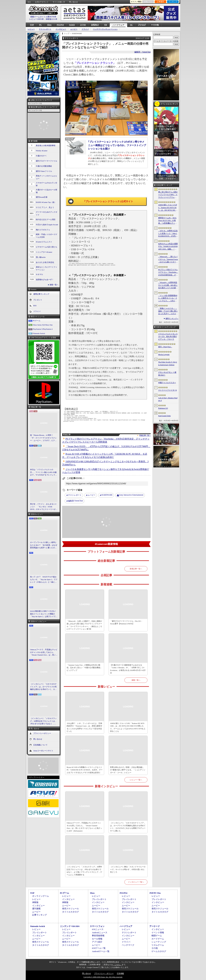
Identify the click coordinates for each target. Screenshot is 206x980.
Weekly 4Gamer (42, 151)
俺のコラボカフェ (43, 230)
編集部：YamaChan (143, 52)
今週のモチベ (41, 156)
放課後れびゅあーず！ (45, 280)
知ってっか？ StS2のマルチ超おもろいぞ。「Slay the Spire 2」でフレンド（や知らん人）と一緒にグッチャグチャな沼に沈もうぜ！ (44, 580)
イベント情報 (158, 933)
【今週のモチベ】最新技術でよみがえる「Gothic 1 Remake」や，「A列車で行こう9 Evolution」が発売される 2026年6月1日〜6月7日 (128, 669)
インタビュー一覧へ (136, 882)
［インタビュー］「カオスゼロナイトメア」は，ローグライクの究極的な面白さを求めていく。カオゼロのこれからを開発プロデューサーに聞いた (43, 687)
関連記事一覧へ (145, 435)
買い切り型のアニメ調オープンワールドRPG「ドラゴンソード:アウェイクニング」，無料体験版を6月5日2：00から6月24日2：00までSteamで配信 (168, 195)
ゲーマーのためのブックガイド (47, 213)
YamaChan (75, 501)
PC (40, 25)
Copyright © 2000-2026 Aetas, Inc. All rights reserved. (103, 977)
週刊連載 (36, 909)
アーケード (155, 926)
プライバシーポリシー (42, 733)
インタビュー (61, 29)
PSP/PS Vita (155, 893)
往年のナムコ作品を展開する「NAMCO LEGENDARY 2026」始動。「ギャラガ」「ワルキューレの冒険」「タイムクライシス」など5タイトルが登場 (168, 247)
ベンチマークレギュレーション (105, 29)
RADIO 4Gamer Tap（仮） (46, 202)
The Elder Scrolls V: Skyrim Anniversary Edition (168, 363)
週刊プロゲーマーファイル (47, 161)
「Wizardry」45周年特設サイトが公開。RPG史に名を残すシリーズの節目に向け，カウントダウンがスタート (168, 285)
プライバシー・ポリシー (104, 973)
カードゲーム (158, 939)
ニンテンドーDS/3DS (70, 926)
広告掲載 (120, 973)
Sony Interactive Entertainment (131, 495)
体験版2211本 (51, 19)
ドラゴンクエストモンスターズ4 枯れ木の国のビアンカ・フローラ (168, 336)
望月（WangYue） (165, 347)
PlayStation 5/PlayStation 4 (43, 329)
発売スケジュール (70, 909)
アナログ (142, 25)
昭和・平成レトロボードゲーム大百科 (47, 236)
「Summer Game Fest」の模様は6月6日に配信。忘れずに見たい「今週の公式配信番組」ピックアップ (84, 668)
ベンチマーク (128, 945)
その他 (155, 948)
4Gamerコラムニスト (44, 242)
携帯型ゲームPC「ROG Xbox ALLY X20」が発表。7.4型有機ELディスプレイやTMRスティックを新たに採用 (168, 221)
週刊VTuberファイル (44, 171)
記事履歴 (160, 2)
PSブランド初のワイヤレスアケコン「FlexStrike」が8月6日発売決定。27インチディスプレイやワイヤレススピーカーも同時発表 (168, 272)
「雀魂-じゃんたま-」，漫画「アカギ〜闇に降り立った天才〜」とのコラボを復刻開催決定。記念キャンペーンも (168, 311)
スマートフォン (97, 926)
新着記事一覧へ (136, 569)
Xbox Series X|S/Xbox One (43, 325)
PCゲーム (37, 321)
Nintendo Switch (39, 333)
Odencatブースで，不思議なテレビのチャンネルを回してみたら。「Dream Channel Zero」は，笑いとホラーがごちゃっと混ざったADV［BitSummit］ (44, 652)
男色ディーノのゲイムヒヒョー (47, 177)
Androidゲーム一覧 (101, 951)
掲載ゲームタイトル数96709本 (43, 17)
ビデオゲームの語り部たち (47, 247)
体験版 (35, 902)
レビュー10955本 (37, 19)
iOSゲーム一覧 (99, 948)
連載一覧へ (54, 285)
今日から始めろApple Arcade (47, 225)
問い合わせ (73, 2)
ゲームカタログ (159, 951)
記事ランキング (40, 915)
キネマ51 (39, 274)
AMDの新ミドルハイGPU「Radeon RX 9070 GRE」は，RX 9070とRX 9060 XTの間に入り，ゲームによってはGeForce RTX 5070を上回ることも (128, 727)
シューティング (159, 942)
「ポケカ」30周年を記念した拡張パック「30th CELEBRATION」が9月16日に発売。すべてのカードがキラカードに (168, 234)
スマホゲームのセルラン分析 (47, 184)
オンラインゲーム (41, 896)
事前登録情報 (98, 936)
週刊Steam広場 (42, 197)
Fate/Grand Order (164, 416)
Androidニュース (100, 933)
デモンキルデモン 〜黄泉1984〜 (167, 374)
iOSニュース (98, 929)
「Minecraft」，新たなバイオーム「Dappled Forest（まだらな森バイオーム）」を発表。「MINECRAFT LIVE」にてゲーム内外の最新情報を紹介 (168, 259)
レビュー (31, 29)
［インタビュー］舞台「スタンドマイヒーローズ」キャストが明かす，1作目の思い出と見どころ (128, 869)
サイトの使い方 (59, 2)
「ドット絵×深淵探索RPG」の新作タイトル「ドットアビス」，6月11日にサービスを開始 (168, 298)
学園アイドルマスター (167, 383)
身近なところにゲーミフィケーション (47, 268)
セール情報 (97, 939)
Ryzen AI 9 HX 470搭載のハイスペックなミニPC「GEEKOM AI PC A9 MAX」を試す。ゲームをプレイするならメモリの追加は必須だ (84, 770)
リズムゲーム (158, 945)
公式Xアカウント (42, 2)
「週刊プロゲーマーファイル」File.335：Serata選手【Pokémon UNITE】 (126, 622)
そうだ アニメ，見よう (45, 207)
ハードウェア (118, 25)
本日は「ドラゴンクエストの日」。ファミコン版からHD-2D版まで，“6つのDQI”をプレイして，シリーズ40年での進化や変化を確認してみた (44, 472)
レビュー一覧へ (136, 780)
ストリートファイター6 (168, 390)
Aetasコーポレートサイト (43, 750)
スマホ (83, 25)
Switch (72, 25)
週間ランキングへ (172, 318)
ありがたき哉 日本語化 (45, 262)
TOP (32, 25)
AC (131, 25)
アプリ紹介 (97, 942)
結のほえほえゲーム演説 (46, 219)
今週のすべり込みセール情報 (47, 191)
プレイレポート (99, 899)
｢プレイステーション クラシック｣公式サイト (109, 201)
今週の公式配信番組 (44, 166)
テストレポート (45, 29)
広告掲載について (40, 745)
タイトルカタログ (70, 912)
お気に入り (148, 2)
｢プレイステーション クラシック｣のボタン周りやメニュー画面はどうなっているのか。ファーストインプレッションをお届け (117, 145)
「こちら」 (117, 965)
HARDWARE (107, 495)
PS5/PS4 (60, 25)
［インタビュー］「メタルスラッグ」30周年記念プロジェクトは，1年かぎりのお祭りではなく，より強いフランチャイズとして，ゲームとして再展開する (43, 721)
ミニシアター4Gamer (44, 252)
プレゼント (38, 300)
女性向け (95, 25)
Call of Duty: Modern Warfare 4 (168, 399)
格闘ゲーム (157, 936)
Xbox (49, 25)
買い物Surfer (41, 257)
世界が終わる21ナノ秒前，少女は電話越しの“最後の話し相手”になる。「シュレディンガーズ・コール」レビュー (128, 770)
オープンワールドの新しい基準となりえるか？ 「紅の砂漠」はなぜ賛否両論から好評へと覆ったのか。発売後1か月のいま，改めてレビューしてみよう (44, 545)
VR (105, 25)
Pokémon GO (163, 408)
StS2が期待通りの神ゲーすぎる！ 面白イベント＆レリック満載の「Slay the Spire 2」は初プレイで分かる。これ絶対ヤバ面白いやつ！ (44, 614)
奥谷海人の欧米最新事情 (46, 145)
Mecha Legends (164, 354)
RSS (29, 2)
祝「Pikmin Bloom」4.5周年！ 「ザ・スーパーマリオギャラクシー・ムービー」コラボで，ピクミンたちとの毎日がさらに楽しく (43, 438)
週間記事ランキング (41, 294)
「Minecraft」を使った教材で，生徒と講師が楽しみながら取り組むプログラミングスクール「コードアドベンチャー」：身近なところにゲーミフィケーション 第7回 (84, 625)
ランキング (173, 2)
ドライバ (85, 29)
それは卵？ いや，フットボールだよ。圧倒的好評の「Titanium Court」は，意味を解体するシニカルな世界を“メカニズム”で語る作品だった (84, 727)
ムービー (74, 29)
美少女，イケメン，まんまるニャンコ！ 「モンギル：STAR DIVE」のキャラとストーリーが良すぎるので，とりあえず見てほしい (44, 507)
